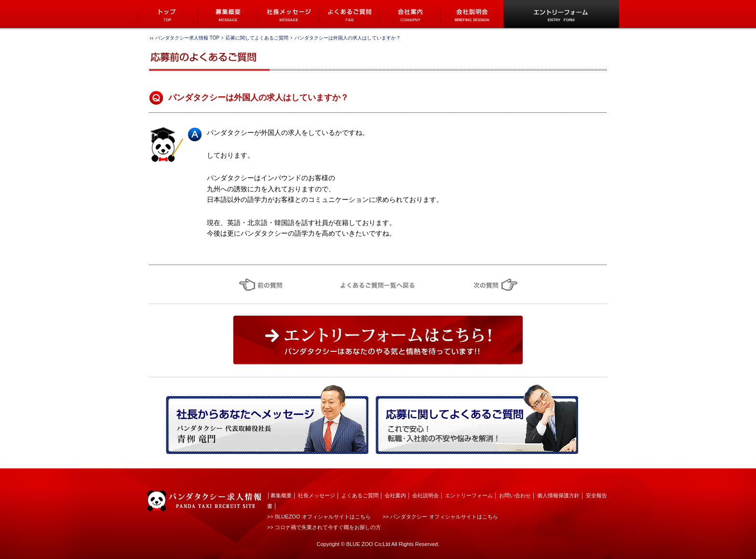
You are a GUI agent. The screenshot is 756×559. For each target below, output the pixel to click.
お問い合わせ (515, 495)
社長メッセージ (317, 495)
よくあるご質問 (360, 495)
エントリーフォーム (469, 495)
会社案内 (395, 495)
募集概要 (281, 495)
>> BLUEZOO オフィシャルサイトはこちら (319, 517)
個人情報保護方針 (558, 495)
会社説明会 (425, 495)
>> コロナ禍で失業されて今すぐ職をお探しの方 (324, 527)
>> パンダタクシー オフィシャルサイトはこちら (440, 517)
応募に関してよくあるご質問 (257, 38)
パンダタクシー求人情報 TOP (187, 38)
